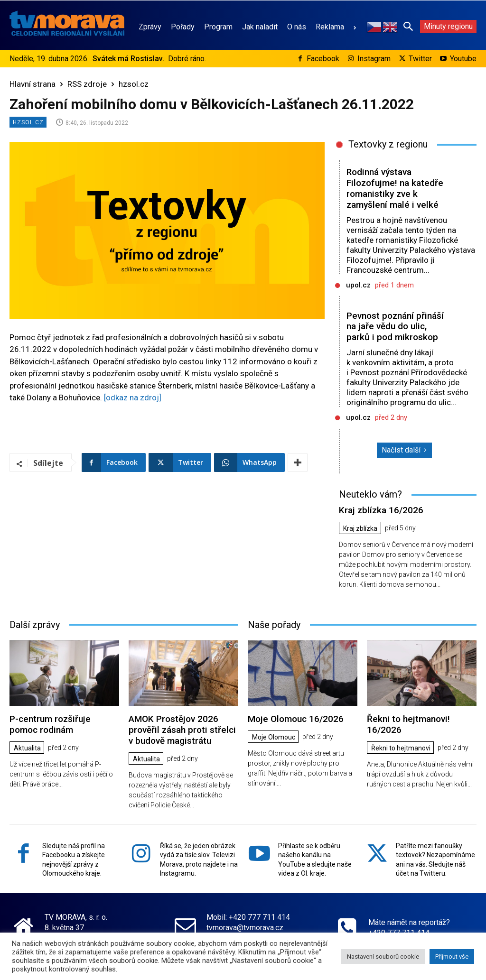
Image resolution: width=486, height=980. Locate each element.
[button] (408, 26)
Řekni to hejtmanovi (401, 748)
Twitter (420, 59)
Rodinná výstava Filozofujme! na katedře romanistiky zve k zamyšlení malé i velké (395, 188)
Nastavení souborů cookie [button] (383, 957)
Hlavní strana (33, 84)
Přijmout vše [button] (452, 957)
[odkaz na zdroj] (133, 398)
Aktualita (27, 748)
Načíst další (404, 450)
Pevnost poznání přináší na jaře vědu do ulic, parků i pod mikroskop (395, 327)
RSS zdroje (87, 84)
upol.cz (358, 285)
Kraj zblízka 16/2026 (381, 510)
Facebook (323, 59)
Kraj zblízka (360, 528)
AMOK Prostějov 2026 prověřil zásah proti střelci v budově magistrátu (182, 730)
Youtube (463, 59)
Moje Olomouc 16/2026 (296, 719)
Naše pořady (274, 625)
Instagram (374, 59)
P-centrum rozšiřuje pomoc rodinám (50, 724)
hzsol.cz (134, 84)
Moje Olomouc (274, 737)
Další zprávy (35, 625)
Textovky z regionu (388, 144)
